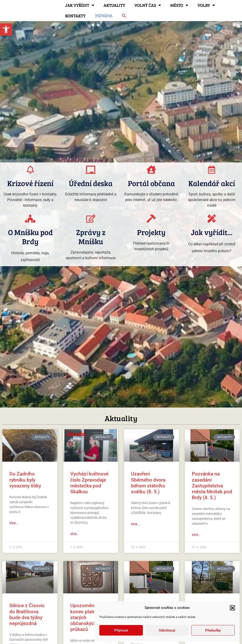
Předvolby (213, 630)
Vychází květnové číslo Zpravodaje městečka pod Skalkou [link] (89, 483)
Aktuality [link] (114, 5)
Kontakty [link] (75, 16)
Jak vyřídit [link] (80, 5)
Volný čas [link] (148, 5)
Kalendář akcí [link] (212, 183)
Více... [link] (14, 523)
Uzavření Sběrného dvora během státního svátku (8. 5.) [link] (148, 483)
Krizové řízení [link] (30, 183)
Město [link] (179, 5)
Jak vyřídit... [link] (212, 232)
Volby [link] (206, 5)
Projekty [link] (151, 232)
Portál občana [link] (151, 183)
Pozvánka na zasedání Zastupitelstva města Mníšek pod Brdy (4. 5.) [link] (212, 486)
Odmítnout (167, 630)
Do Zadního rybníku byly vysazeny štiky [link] (25, 480)
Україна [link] (104, 16)
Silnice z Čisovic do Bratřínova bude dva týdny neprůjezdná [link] (27, 614)
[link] (6, 30)
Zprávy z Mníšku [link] (91, 237)
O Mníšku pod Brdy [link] (30, 237)
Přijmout (121, 630)
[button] (232, 608)
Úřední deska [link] (91, 183)
